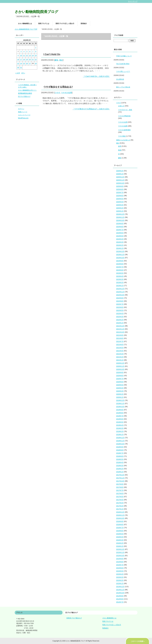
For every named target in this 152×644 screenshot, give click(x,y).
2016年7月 (120, 528)
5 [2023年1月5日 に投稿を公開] (27, 51)
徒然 (120, 146)
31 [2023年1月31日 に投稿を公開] (21, 67)
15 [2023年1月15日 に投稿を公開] (36, 55)
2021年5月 (120, 348)
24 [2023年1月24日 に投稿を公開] (21, 63)
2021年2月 (120, 357)
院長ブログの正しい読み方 (65, 24)
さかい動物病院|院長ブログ (37, 12)
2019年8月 (120, 413)
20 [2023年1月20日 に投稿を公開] (30, 59)
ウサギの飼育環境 (124, 130)
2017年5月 (120, 497)
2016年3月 (120, 540)
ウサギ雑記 (122, 136)
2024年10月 (120, 220)
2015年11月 (120, 552)
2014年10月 (120, 593)
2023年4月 (120, 276)
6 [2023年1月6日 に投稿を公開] (30, 51)
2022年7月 (120, 304)
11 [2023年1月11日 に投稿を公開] (24, 55)
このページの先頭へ (138, 641)
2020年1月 (120, 397)
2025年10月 (120, 183)
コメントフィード (24, 115)
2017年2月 (120, 506)
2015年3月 (120, 577)
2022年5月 (120, 310)
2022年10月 (120, 295)
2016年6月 (120, 531)
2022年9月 (120, 298)
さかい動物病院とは (25, 24)
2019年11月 (120, 404)
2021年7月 (120, 341)
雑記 (61, 60)
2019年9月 (120, 410)
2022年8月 (120, 301)
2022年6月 (120, 307)
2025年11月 (120, 180)
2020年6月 (120, 382)
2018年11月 (120, 441)
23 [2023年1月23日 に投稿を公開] (18, 63)
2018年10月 (120, 444)
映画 (120, 150)
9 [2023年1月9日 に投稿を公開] (18, 55)
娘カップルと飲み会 (123, 87)
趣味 (56, 60)
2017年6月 (120, 494)
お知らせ (121, 106)
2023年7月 (120, 267)
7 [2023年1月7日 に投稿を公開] (33, 51)
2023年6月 (120, 270)
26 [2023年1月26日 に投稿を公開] (27, 63)
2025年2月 (120, 208)
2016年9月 (120, 521)
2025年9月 (120, 186)
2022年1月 (120, 323)
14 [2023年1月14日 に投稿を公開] (33, 55)
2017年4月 (120, 500)
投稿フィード (23, 112)
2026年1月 (120, 174)
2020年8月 (120, 376)
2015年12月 (120, 549)
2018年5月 (120, 459)
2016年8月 (120, 525)
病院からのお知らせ (123, 140)
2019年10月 (120, 407)
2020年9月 (120, 372)
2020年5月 (120, 385)
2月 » (23, 73)
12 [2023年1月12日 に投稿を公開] (27, 55)
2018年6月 (120, 456)
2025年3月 (120, 205)
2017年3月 (120, 503)
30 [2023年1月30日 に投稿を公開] (18, 67)
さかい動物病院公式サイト (27, 90)
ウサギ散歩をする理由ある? (58, 87)
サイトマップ (133, 1)
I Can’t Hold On (52, 54)
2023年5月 (120, 273)
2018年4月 (120, 462)
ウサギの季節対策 (124, 116)
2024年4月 (120, 239)
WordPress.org (23, 118)
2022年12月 (120, 289)
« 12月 (18, 73)
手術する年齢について (124, 56)
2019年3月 (120, 428)
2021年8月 (120, 338)
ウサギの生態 (67, 93)
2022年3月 (120, 317)
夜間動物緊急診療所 (25, 93)
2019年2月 (120, 431)
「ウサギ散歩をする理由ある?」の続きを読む (91, 109)
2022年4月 (120, 314)
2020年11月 (120, 366)
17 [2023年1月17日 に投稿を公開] (21, 59)
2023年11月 (120, 255)
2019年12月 (120, 400)
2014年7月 (120, 602)
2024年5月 (120, 236)
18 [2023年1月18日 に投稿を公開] (24, 59)
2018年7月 (120, 453)
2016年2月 (120, 543)
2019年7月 (120, 416)
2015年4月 (120, 574)
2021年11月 (120, 329)
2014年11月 (120, 590)
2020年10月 (120, 369)
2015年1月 (120, 583)
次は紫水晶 (120, 79)
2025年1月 (120, 211)
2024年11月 (120, 217)
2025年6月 (120, 196)
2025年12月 (120, 177)
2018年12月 (120, 438)
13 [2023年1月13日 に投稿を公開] (30, 55)
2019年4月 (120, 425)
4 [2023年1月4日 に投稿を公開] (24, 51)
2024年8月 (120, 227)
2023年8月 (120, 264)
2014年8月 (120, 599)
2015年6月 (120, 568)
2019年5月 (120, 422)
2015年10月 (120, 556)
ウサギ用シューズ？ (123, 71)
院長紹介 (84, 24)
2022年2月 (120, 320)
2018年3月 (120, 466)
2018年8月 (120, 450)
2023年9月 (120, 261)
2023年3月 (120, 279)
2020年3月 (120, 391)
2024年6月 (120, 233)
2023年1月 (120, 286)
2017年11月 (120, 478)
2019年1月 (120, 435)
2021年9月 (120, 335)
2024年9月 (120, 224)
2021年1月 (120, 360)
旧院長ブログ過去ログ (74, 618)
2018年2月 (120, 469)
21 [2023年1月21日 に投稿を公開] (33, 59)
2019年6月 (120, 419)
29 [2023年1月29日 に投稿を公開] (36, 63)
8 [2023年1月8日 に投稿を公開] (36, 51)
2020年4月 (120, 388)
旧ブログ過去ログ (24, 96)
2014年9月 (120, 596)
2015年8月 (120, 562)
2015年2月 (120, 580)
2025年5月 (120, 199)
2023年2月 (120, 283)
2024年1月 (120, 248)
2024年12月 (120, 214)
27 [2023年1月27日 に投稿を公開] (30, 63)
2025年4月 (120, 202)
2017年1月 (120, 509)
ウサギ (57, 93)
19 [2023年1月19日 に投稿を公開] (27, 59)
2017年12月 (120, 475)
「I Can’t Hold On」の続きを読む (96, 76)
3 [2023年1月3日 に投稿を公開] (21, 51)
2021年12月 (120, 326)
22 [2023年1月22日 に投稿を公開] (36, 59)
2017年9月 (120, 484)
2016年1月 (120, 546)
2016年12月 (120, 512)
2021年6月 (120, 345)
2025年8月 (120, 189)
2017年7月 (120, 490)
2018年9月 (120, 447)
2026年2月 (120, 171)
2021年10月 (120, 332)
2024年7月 (120, 230)
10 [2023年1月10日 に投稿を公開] (21, 55)
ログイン (21, 109)
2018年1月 (120, 472)
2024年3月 (120, 242)
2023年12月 (120, 251)
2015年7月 (120, 565)
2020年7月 (120, 379)
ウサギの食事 (123, 126)
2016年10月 (120, 518)
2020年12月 (120, 363)
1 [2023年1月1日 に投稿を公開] (36, 47)
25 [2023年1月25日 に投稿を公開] (24, 63)
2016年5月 (120, 534)
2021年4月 (120, 351)
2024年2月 (120, 245)
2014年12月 (120, 587)
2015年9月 (120, 559)
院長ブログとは (44, 24)
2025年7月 (120, 193)
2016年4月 (120, 537)
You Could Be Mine (123, 64)
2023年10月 (120, 258)
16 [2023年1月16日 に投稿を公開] (18, 59)
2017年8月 (120, 487)
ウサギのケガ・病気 (125, 110)
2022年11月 (120, 292)
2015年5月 (120, 571)
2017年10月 (120, 481)
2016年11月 (120, 515)
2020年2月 (120, 394)
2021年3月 (120, 354)
